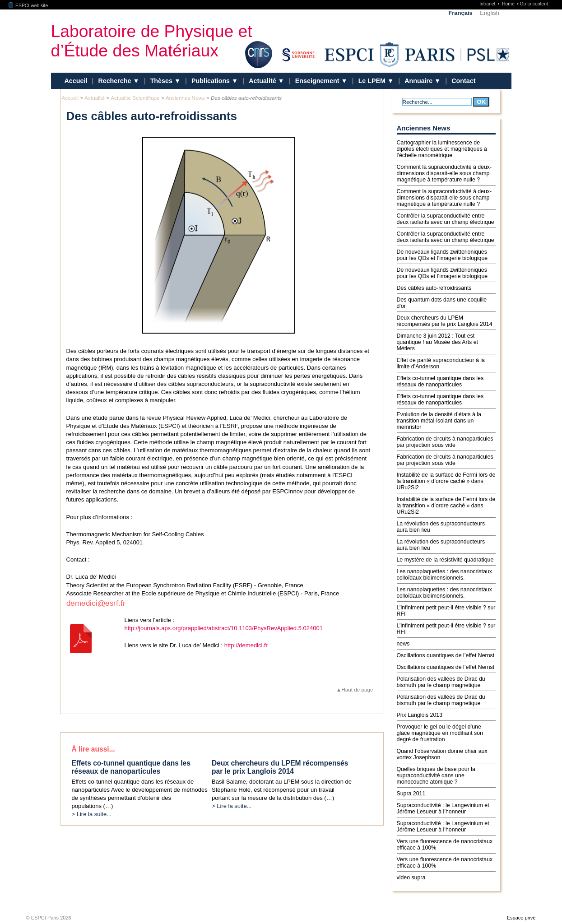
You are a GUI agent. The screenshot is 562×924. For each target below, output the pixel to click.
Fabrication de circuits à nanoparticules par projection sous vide (445, 442)
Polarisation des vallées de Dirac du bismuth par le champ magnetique (441, 682)
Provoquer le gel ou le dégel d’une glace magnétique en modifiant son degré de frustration (440, 733)
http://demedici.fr (246, 645)
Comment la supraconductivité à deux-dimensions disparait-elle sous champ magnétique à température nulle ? (444, 173)
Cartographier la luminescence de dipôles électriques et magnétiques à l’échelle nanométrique (442, 149)
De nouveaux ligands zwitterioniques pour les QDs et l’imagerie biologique (442, 255)
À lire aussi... (93, 749)
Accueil (76, 81)
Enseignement (318, 81)
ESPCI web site (28, 6)
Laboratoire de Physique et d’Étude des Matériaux (152, 41)
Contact (463, 81)
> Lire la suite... (92, 814)
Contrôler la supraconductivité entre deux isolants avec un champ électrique (446, 219)
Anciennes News (185, 98)
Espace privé (521, 918)
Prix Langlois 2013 (420, 715)
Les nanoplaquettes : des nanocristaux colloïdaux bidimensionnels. (444, 575)
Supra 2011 (411, 794)
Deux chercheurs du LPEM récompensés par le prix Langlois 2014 (445, 321)
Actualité (263, 81)
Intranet (488, 4)
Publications (211, 81)
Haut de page (357, 690)
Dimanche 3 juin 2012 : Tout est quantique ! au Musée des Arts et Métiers (437, 342)
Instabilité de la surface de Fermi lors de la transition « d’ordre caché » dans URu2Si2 (446, 481)
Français (460, 13)
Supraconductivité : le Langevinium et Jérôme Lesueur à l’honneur (443, 808)
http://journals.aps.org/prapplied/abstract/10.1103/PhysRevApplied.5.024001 (224, 628)
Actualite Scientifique (135, 98)
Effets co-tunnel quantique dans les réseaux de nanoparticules (440, 381)
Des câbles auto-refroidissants (434, 288)
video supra (411, 878)
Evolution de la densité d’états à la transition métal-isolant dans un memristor (439, 421)
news (403, 644)
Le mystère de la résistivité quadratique (445, 560)
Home (509, 4)
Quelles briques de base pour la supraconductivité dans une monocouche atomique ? (436, 775)
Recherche (115, 81)
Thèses (162, 81)
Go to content (534, 4)
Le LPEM (373, 81)
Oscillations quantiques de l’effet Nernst (446, 655)
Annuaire (419, 81)
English (490, 13)
